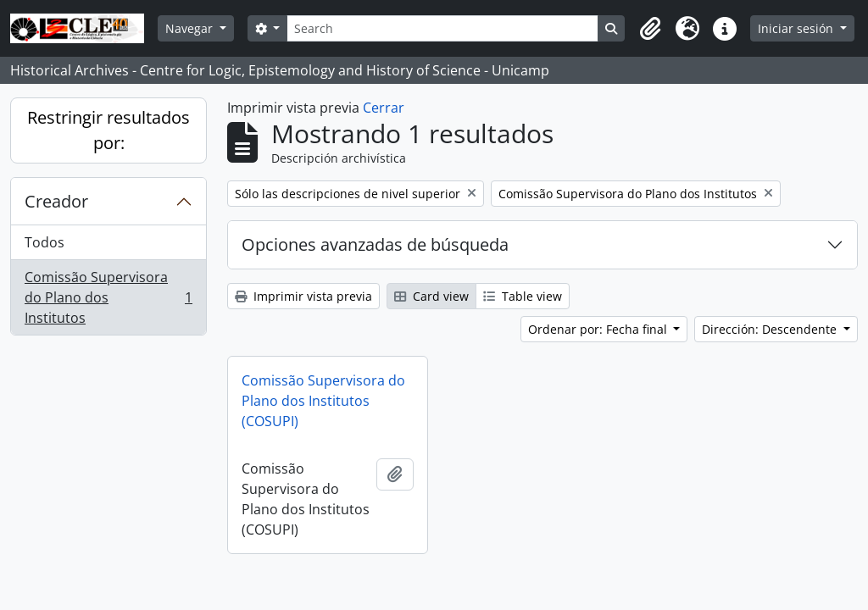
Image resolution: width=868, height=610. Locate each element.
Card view (431, 296)
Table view (523, 296)
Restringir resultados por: (108, 130)
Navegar (191, 28)
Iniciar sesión (797, 28)
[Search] (442, 28)
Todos (45, 242)
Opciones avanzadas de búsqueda (375, 244)
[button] (650, 29)
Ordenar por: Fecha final (599, 329)
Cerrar (384, 108)
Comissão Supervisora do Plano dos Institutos (108, 297)
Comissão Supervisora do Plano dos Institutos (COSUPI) (323, 401)
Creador (56, 201)
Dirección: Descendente (771, 329)
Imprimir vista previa (303, 296)
